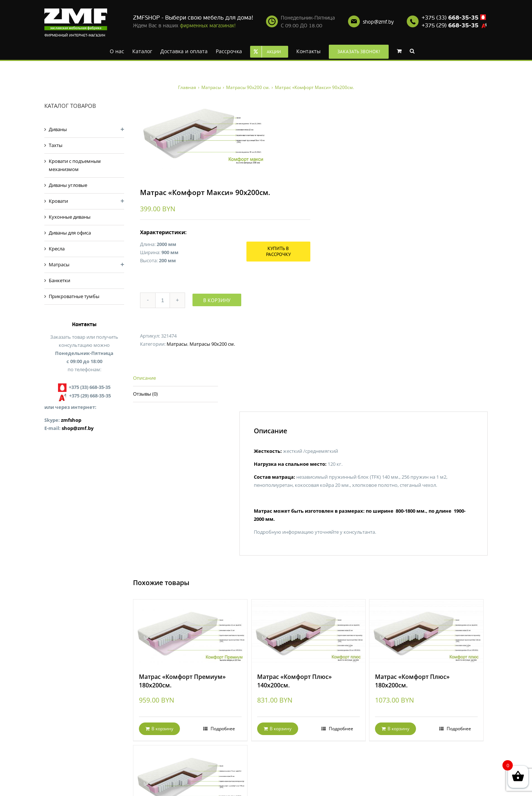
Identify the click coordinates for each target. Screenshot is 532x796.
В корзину (217, 300)
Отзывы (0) (145, 394)
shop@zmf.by (378, 22)
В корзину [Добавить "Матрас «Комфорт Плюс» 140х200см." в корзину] (281, 729)
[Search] (412, 51)
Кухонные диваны (70, 217)
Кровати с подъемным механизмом (75, 165)
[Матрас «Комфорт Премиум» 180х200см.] (190, 632)
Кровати (58, 201)
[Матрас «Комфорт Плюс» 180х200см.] (426, 632)
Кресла (57, 249)
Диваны (58, 129)
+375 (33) (450, 18)
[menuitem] (117, 51)
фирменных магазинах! (208, 26)
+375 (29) (450, 25)
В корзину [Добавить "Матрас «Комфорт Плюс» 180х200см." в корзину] (398, 729)
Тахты (56, 145)
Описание (144, 378)
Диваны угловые (68, 185)
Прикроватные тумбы (74, 296)
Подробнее (222, 729)
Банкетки (59, 280)
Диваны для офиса (70, 233)
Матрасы (177, 344)
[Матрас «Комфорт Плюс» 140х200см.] (308, 632)
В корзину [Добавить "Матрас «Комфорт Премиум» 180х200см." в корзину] (162, 729)
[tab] (175, 378)
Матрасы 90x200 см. (212, 344)
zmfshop (71, 420)
